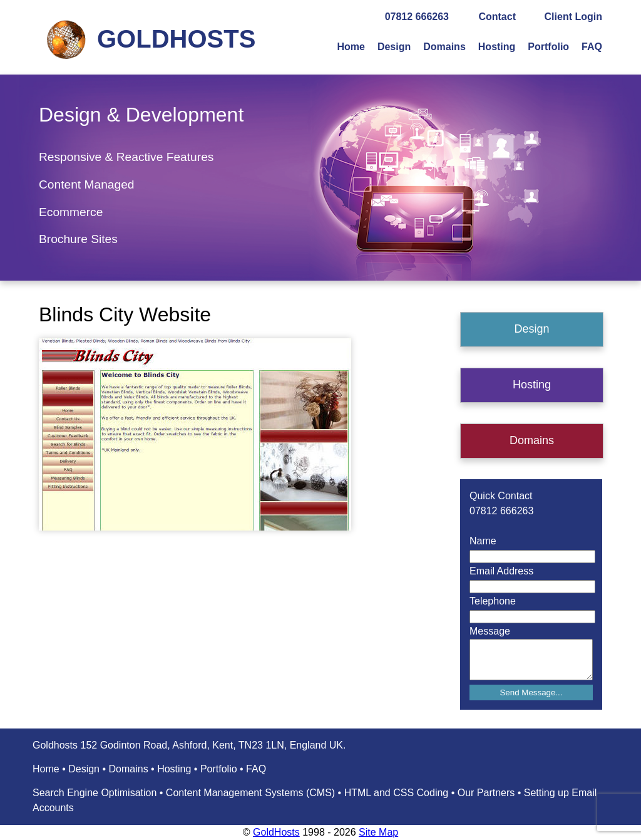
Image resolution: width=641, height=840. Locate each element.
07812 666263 (417, 17)
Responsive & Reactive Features (126, 157)
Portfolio (548, 47)
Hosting (497, 47)
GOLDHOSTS (176, 39)
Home (351, 47)
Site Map (378, 832)
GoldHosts (276, 832)
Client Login (573, 17)
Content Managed (87, 184)
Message (490, 631)
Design (394, 47)
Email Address (501, 571)
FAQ (592, 47)
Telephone (493, 601)
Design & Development (141, 115)
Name (483, 541)
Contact (497, 17)
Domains (444, 47)
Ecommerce (71, 212)
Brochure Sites (78, 239)
